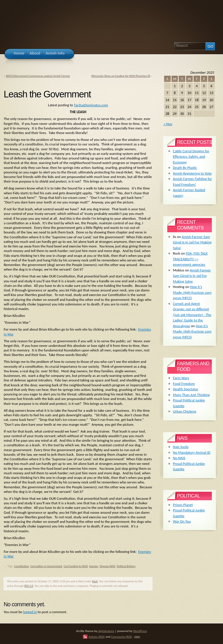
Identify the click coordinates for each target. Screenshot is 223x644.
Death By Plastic (185, 168)
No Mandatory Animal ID (192, 452)
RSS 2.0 (29, 586)
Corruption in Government (46, 566)
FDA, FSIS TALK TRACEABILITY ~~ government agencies (190, 259)
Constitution (21, 566)
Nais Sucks (181, 447)
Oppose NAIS (107, 566)
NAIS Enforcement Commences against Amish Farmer (38, 76)
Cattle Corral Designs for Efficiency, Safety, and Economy (191, 157)
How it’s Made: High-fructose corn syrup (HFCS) (192, 292)
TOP (137, 637)
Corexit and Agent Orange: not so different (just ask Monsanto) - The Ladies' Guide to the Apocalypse (192, 315)
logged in (30, 612)
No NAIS (179, 458)
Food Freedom (184, 384)
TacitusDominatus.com (91, 105)
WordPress (140, 631)
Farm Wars (181, 378)
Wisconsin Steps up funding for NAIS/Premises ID (121, 76)
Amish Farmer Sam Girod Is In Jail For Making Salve (192, 242)
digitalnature (106, 631)
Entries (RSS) (97, 637)
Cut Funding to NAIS (76, 566)
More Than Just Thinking (191, 395)
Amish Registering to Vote (192, 173)
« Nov (168, 124)
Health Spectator (186, 389)
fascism (94, 566)
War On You (182, 521)
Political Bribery (126, 566)
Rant (95, 581)
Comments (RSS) (122, 637)
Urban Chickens (185, 411)
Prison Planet (183, 505)
